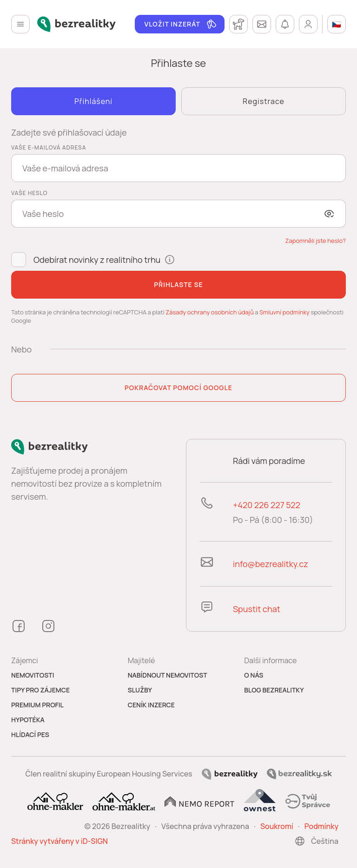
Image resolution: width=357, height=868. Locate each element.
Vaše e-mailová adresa (49, 148)
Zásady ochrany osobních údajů (209, 312)
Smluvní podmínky (284, 312)
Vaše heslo (29, 193)
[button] (315, 241)
